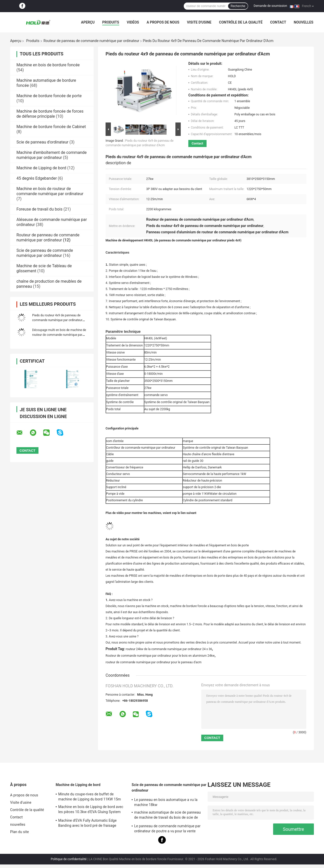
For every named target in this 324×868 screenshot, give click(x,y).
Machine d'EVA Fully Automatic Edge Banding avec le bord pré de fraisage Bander (87, 824)
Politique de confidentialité (69, 859)
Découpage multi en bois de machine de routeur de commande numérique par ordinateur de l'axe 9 (59, 335)
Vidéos (133, 22)
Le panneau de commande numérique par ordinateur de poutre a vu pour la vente (167, 829)
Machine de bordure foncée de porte (49, 96)
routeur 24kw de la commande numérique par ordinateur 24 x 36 (169, 649)
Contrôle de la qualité (241, 22)
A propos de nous (163, 22)
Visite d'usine (199, 22)
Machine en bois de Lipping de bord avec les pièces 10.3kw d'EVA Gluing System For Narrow (91, 810)
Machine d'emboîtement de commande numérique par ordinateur (52, 155)
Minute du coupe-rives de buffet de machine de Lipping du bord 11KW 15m (90, 797)
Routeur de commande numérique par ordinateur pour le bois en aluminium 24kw (160, 656)
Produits (111, 22)
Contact (278, 22)
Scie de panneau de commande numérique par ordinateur (45, 253)
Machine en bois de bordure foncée (48, 65)
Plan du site (19, 832)
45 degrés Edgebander (37, 178)
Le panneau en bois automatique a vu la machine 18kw (166, 802)
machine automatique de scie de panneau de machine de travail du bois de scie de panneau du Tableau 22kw (167, 816)
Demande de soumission (270, 6)
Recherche (238, 6)
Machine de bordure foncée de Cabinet (51, 127)
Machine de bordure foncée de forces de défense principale (50, 114)
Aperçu (88, 22)
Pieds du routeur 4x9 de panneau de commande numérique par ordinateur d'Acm (57, 320)
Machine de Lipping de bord (41, 168)
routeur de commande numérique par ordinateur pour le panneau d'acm (154, 662)
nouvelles (304, 22)
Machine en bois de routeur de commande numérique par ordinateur (50, 191)
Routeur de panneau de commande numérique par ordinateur (91, 41)
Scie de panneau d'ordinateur (42, 142)
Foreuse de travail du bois (39, 209)
